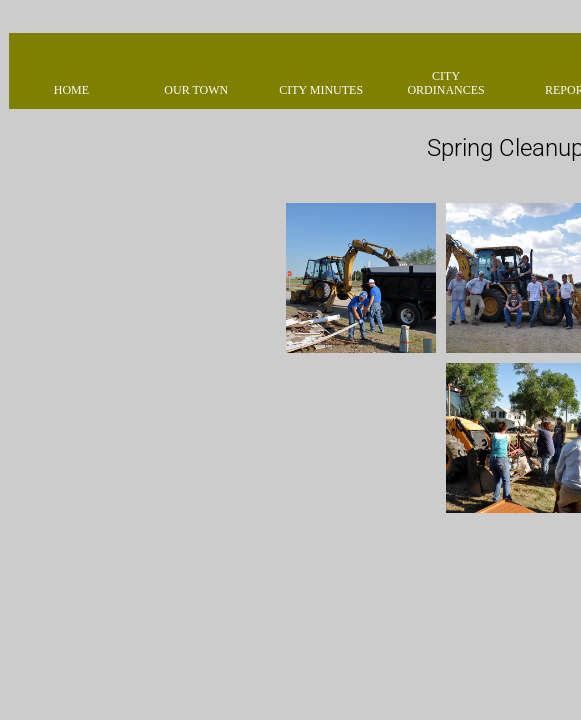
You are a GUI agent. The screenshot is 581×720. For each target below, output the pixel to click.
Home (71, 90)
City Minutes (321, 90)
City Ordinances (445, 83)
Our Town (196, 90)
